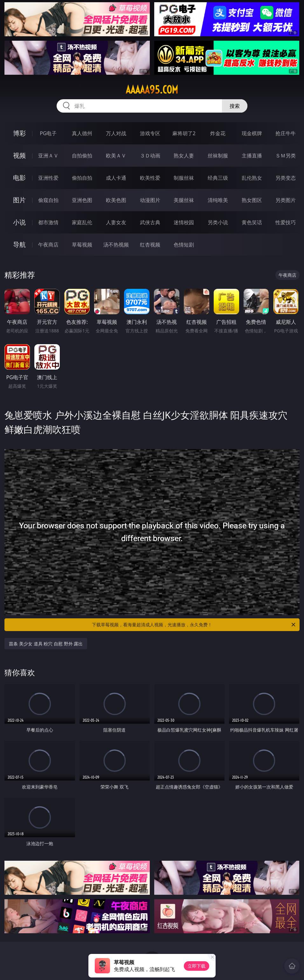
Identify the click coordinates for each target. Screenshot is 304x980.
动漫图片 (150, 200)
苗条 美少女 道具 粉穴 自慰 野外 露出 (46, 644)
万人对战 (116, 133)
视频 (19, 155)
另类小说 (218, 222)
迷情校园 (184, 222)
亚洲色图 (82, 200)
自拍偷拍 (82, 156)
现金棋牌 (252, 133)
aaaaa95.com (152, 90)
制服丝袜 (184, 178)
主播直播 (252, 156)
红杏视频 (150, 245)
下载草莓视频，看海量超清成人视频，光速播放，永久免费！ (194, 625)
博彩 (19, 133)
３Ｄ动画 (150, 156)
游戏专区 (150, 133)
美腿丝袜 (184, 200)
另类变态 (286, 178)
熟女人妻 (184, 156)
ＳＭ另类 (286, 156)
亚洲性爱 (48, 178)
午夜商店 (48, 245)
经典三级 (218, 178)
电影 (19, 178)
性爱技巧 (286, 222)
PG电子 (48, 133)
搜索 (235, 106)
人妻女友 (116, 222)
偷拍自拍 (82, 178)
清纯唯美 (218, 200)
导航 (19, 244)
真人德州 (82, 133)
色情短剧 (184, 245)
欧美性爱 (150, 178)
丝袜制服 (218, 156)
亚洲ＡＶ (48, 156)
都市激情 (48, 222)
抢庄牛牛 (286, 133)
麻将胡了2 (184, 133)
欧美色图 (116, 200)
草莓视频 (82, 245)
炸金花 (218, 133)
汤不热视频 (116, 245)
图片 (19, 200)
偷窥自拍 (48, 200)
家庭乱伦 (82, 222)
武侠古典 (150, 222)
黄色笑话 (252, 222)
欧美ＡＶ (116, 156)
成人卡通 (116, 178)
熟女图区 (252, 200)
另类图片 (286, 200)
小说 (19, 222)
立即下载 (197, 966)
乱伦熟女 (252, 178)
